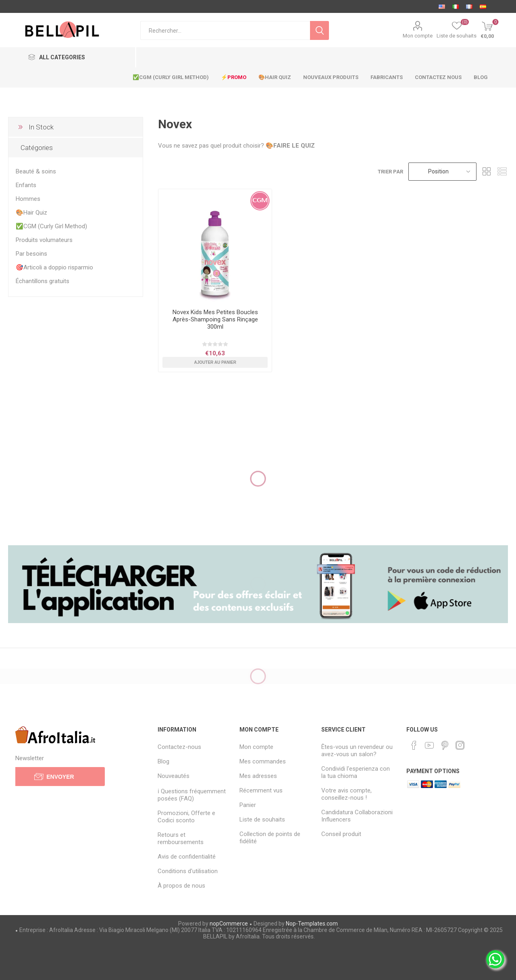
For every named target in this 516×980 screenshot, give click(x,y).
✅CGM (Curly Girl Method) (51, 226)
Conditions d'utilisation (188, 871)
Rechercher (319, 30)
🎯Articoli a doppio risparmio (54, 267)
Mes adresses (258, 776)
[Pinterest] (445, 745)
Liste (502, 172)
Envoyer (60, 777)
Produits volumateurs (44, 240)
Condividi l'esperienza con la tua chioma (356, 772)
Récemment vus (261, 790)
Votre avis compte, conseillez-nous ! (346, 794)
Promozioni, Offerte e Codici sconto (186, 817)
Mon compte (418, 36)
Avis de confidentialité (187, 857)
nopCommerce (229, 924)
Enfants (26, 185)
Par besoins (31, 254)
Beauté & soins (36, 171)
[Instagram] (460, 745)
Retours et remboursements (181, 838)
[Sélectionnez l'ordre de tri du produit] (442, 172)
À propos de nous (181, 886)
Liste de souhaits (262, 819)
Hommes (28, 199)
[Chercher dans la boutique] (225, 30)
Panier (248, 805)
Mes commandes (263, 761)
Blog (163, 761)
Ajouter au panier (215, 362)
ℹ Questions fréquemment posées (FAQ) (192, 795)
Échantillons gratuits (43, 281)
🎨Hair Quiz (31, 213)
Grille (487, 172)
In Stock (41, 127)
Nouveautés (174, 776)
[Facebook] (414, 745)
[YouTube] (429, 745)
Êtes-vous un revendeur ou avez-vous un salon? (357, 751)
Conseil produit (341, 834)
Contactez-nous (179, 747)
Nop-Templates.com (312, 924)
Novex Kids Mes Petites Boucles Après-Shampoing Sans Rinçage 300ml (215, 319)
